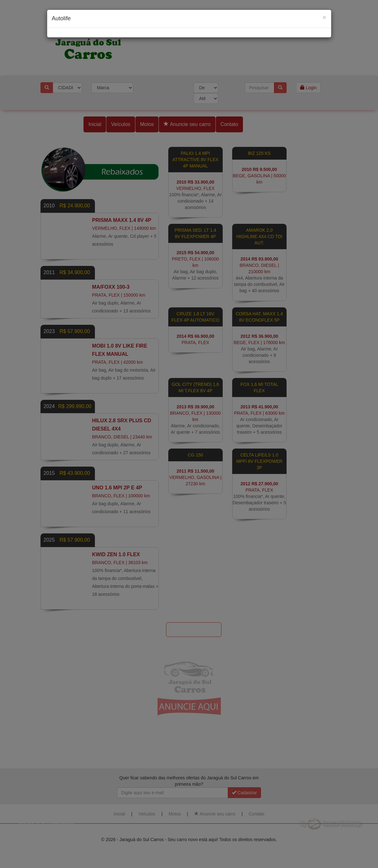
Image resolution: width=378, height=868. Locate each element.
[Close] (324, 17)
